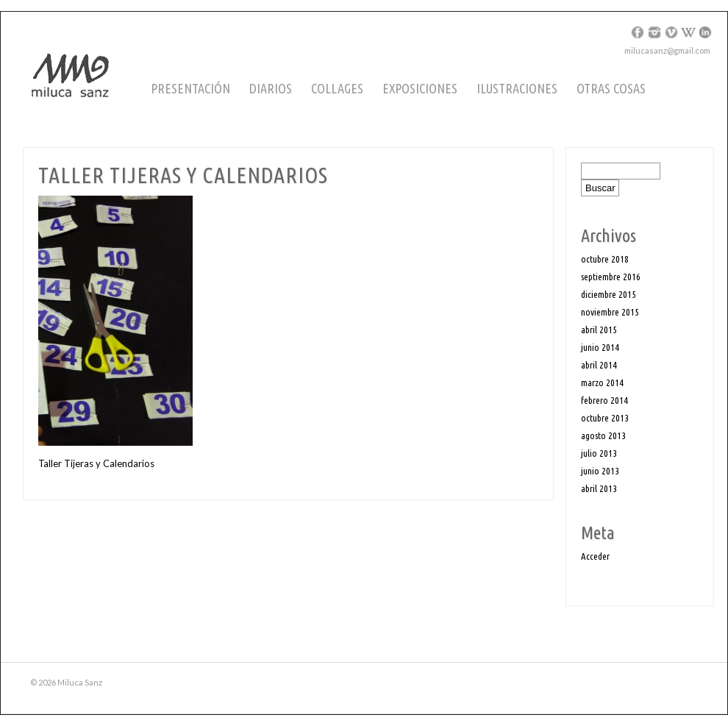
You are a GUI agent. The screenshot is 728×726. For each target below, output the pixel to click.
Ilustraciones (517, 88)
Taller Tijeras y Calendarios (96, 463)
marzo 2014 (602, 382)
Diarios (271, 88)
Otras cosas (611, 88)
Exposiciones (420, 88)
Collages (337, 88)
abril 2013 (599, 488)
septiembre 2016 (611, 277)
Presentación (190, 88)
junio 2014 (600, 347)
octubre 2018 (605, 259)
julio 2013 (599, 453)
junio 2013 (600, 471)
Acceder (595, 556)
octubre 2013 (605, 418)
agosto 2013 (603, 435)
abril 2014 (599, 365)
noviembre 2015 (610, 312)
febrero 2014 (604, 400)
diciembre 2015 (609, 294)
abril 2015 (599, 330)
